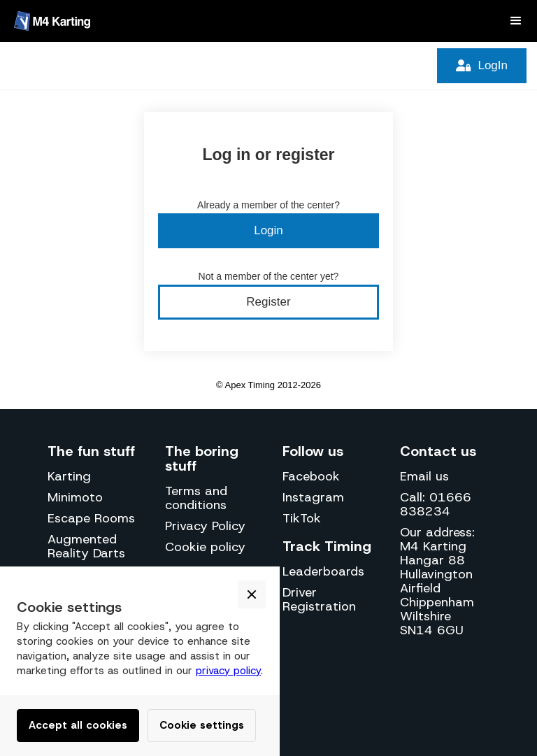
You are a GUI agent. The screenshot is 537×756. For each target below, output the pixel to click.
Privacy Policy (205, 526)
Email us (424, 476)
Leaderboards (323, 571)
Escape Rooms (91, 518)
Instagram (313, 497)
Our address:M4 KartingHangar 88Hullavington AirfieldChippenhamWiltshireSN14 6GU (437, 581)
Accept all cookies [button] (78, 725)
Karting (69, 476)
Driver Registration (319, 599)
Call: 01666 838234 (436, 504)
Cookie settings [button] (202, 725)
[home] (52, 21)
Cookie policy (205, 547)
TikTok (302, 518)
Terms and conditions (196, 498)
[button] (516, 21)
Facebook (311, 476)
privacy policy (228, 671)
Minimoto (75, 497)
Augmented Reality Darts (86, 546)
